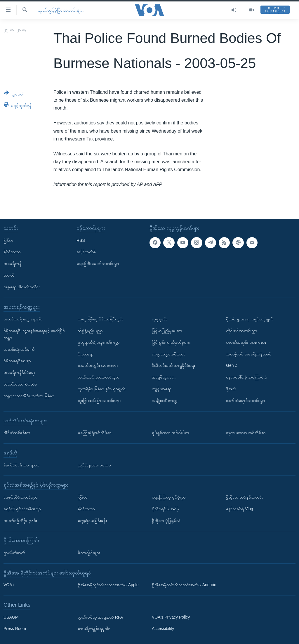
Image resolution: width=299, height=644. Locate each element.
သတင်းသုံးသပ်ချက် (19, 349)
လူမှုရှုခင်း (159, 319)
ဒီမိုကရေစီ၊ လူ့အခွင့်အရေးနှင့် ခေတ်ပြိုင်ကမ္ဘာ (34, 334)
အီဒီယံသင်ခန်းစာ (17, 433)
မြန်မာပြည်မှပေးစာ (167, 331)
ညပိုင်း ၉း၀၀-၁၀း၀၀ (94, 465)
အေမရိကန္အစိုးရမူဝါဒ (94, 629)
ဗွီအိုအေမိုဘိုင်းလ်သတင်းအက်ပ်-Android (184, 585)
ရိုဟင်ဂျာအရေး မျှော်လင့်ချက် (250, 319)
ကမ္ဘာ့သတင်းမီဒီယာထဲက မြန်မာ (29, 395)
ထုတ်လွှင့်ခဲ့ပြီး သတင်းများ (61, 10)
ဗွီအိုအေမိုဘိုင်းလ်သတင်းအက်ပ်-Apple (108, 585)
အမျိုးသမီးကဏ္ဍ (165, 400)
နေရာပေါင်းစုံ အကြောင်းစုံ (247, 377)
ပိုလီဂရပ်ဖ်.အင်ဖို (165, 508)
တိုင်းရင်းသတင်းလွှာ (242, 331)
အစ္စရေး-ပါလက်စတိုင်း (22, 287)
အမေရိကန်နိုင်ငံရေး (19, 372)
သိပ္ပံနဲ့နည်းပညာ (90, 331)
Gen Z (232, 365)
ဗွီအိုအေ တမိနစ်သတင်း (244, 497)
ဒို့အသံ (231, 389)
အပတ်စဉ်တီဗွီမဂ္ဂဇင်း (20, 520)
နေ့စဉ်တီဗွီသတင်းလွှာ (21, 497)
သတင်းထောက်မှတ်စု (20, 384)
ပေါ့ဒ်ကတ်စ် (86, 252)
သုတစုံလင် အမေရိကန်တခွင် (249, 354)
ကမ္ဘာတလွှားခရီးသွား (168, 354)
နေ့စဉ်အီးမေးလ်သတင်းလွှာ (98, 263)
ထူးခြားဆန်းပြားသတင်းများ (99, 400)
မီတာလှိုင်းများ (89, 553)
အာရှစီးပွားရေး (164, 377)
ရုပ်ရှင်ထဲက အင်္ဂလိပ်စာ (171, 433)
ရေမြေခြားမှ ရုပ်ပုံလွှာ (169, 497)
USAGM (11, 617)
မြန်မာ (8, 240)
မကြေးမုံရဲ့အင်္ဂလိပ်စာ (95, 433)
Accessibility (163, 629)
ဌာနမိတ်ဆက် (14, 553)
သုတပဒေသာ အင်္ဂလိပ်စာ (246, 433)
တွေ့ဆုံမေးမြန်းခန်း (92, 520)
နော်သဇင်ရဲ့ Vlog (240, 508)
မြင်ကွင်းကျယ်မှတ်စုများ (171, 342)
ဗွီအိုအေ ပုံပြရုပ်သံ (166, 520)
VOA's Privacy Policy (171, 617)
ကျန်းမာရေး (161, 389)
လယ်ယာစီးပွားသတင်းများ (98, 377)
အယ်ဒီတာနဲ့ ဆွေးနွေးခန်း (23, 319)
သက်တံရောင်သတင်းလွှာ (246, 400)
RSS (81, 240)
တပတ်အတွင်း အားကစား (98, 365)
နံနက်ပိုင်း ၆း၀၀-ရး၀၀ (21, 465)
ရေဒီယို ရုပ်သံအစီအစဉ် (22, 508)
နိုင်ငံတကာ (12, 252)
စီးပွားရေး (85, 354)
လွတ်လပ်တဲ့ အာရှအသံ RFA (100, 617)
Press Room (15, 629)
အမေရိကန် (13, 263)
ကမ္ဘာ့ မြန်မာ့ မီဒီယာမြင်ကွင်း (100, 319)
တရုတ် (9, 275)
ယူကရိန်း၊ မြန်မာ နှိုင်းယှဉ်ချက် (102, 389)
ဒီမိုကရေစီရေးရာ (17, 361)
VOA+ (9, 585)
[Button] (14, 94)
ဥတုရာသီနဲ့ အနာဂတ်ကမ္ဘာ (99, 342)
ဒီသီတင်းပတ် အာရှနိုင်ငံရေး (173, 365)
